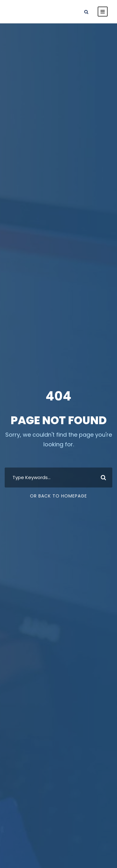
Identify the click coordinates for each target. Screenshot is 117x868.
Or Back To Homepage (58, 496)
